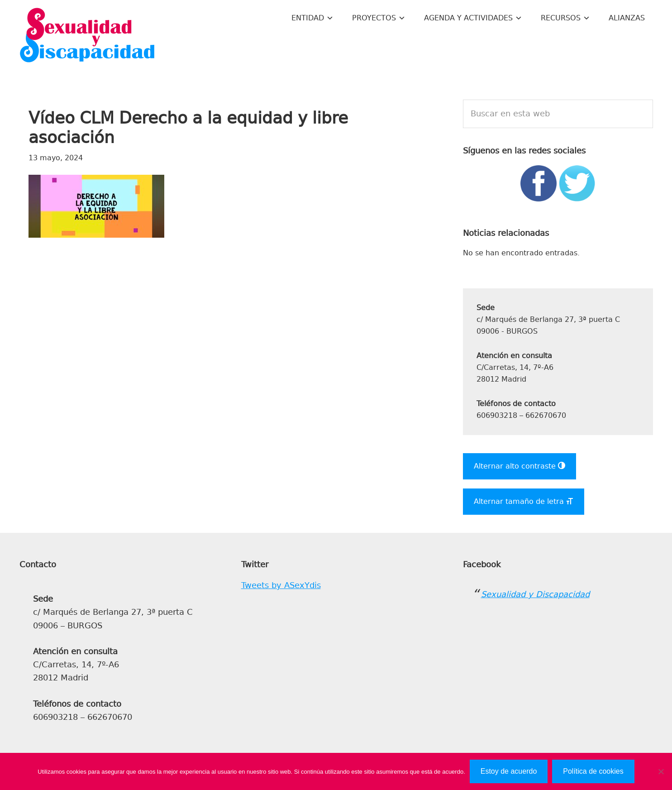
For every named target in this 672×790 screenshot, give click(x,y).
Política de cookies (593, 771)
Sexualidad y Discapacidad (87, 36)
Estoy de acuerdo (509, 771)
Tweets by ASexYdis (281, 585)
